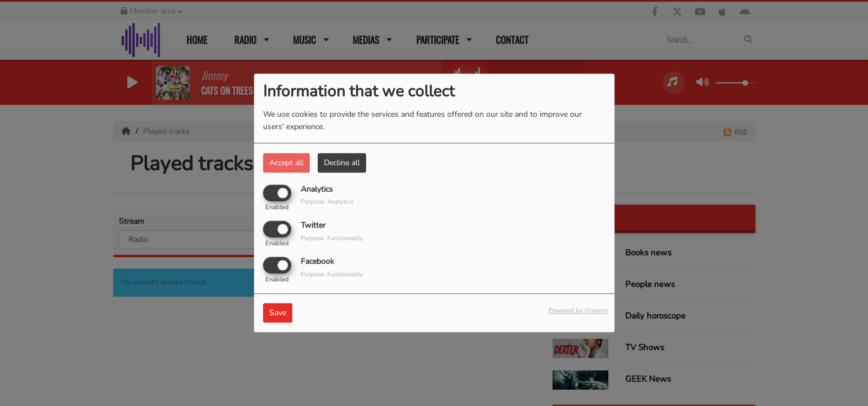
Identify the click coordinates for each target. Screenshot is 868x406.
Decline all (342, 163)
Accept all (286, 163)
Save (278, 313)
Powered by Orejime (578, 311)
